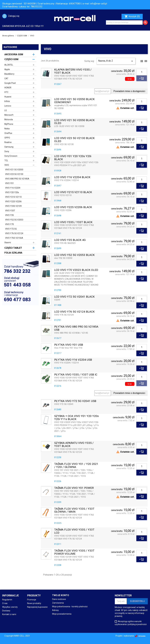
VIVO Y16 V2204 (13, 188)
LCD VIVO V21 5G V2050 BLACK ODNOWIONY (74, 101)
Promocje (32, 600)
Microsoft (9, 115)
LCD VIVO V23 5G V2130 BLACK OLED (74, 140)
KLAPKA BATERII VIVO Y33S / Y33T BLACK (73, 71)
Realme (8, 142)
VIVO (7, 165)
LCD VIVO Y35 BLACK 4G (70, 240)
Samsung (9, 147)
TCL (6, 160)
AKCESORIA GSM (14, 54)
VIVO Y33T (10, 211)
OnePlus (8, 133)
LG (6, 110)
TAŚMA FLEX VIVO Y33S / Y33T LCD (74, 531)
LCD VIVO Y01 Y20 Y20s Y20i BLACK (73, 158)
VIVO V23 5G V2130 (14, 174)
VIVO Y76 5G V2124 (14, 233)
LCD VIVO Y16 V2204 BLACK (72, 177)
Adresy (55, 610)
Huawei (8, 97)
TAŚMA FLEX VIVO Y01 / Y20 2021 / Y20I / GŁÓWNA (76, 466)
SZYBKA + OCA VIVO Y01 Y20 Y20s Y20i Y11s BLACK (76, 418)
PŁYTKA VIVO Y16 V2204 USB (73, 360)
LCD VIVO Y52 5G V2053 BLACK (74, 255)
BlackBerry (9, 74)
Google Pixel (10, 83)
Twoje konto (61, 595)
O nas (5, 603)
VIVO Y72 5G (11, 229)
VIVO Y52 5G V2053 (14, 220)
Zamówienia (58, 603)
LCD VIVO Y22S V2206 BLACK (73, 207)
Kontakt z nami (9, 614)
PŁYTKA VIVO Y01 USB (69, 345)
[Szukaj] (124, 22)
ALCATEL (9, 65)
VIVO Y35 (9, 215)
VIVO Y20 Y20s (12, 192)
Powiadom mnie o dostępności (129, 91)
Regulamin (7, 600)
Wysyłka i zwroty (10, 607)
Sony (7, 151)
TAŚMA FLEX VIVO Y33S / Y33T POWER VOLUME (74, 552)
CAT (6, 78)
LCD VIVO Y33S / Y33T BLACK (73, 222)
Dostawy (6, 611)
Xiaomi (8, 242)
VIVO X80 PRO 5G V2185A (17, 179)
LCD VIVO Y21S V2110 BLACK (73, 192)
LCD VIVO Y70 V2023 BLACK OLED (76, 270)
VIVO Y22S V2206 (13, 201)
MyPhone (9, 124)
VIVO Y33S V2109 (13, 206)
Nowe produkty (34, 603)
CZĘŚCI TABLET (13, 248)
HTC (6, 92)
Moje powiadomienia (62, 614)
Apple (7, 69)
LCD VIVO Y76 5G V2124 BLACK (74, 312)
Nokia (7, 129)
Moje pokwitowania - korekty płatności (70, 607)
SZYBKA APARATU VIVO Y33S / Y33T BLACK (74, 445)
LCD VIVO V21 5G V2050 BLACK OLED (74, 122)
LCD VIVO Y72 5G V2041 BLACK (74, 297)
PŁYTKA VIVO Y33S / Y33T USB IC (76, 375)
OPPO (7, 138)
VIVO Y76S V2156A (14, 238)
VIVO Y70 (9, 224)
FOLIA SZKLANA (13, 253)
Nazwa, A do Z (116, 61)
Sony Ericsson (11, 156)
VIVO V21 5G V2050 (14, 170)
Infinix (7, 101)
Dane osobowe (59, 599)
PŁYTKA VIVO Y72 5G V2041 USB (75, 401)
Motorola (9, 119)
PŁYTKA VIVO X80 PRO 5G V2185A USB (76, 328)
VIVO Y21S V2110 (13, 197)
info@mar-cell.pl (99, 4)
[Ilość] (142, 72)
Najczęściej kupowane (37, 607)
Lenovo (8, 106)
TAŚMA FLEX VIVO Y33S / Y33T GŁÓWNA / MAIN (74, 510)
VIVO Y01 (9, 183)
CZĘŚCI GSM (11, 59)
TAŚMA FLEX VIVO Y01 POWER (74, 488)
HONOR (8, 88)
